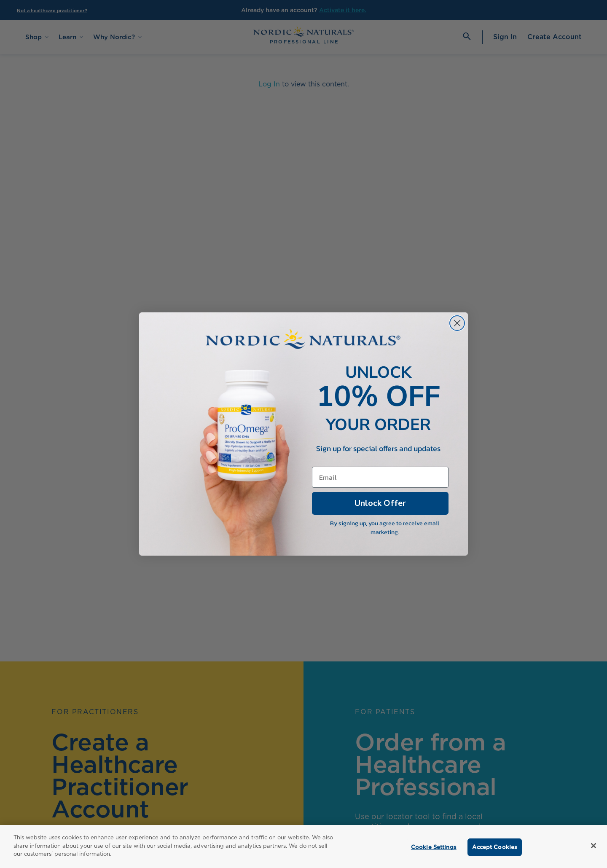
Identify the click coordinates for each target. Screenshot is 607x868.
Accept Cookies (495, 847)
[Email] (380, 486)
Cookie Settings (434, 847)
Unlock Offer (380, 512)
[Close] (594, 846)
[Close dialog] (457, 333)
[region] (303, 847)
